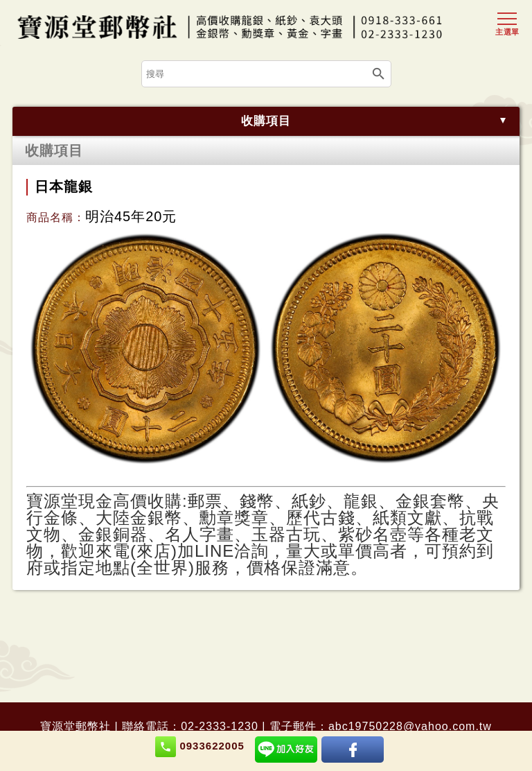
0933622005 (200, 747)
